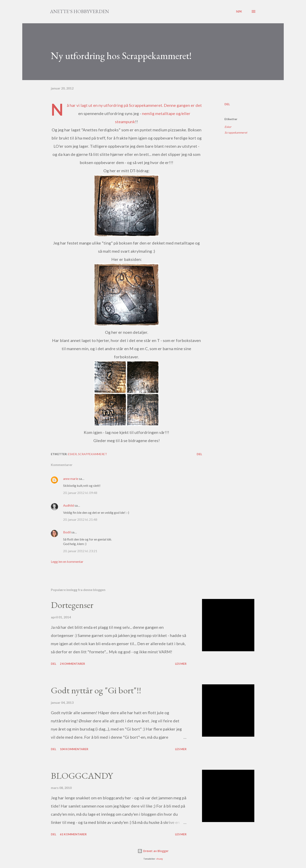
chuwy (160, 859)
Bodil (67, 532)
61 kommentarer (73, 834)
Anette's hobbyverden (80, 11)
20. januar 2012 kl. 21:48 (80, 519)
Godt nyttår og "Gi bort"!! (96, 690)
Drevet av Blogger (153, 851)
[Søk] (239, 11)
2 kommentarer (72, 664)
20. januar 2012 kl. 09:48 (80, 493)
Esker (228, 127)
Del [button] (227, 104)
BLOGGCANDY (82, 776)
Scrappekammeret (146, 105)
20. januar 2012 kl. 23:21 (80, 551)
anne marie (71, 479)
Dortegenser (72, 605)
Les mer (181, 664)
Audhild (69, 505)
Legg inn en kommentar (67, 561)
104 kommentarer (74, 749)
